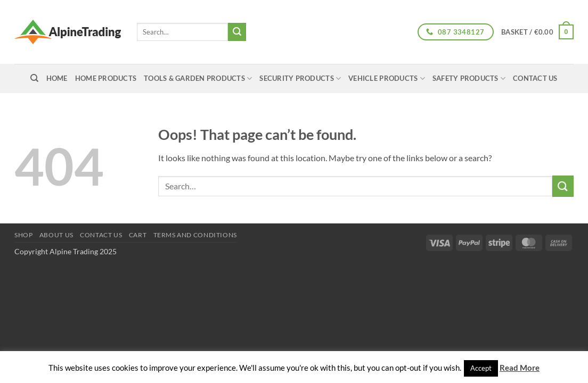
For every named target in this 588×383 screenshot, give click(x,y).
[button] (537, 32)
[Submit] (237, 32)
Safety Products (469, 78)
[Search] (34, 78)
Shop (23, 235)
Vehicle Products (387, 78)
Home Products (106, 78)
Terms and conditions (195, 235)
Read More (520, 368)
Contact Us (535, 78)
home (57, 78)
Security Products (300, 78)
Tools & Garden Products (198, 78)
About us (56, 235)
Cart (138, 235)
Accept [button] (481, 368)
